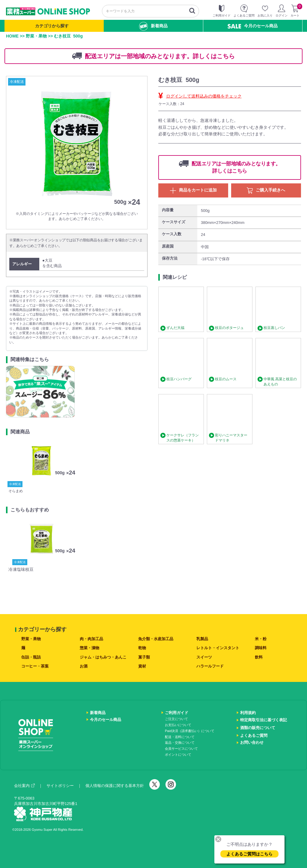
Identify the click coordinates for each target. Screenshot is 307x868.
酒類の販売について (258, 728)
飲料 (259, 657)
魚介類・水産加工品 (156, 639)
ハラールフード (210, 666)
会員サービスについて (181, 749)
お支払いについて (178, 725)
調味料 (261, 648)
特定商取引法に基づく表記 (264, 720)
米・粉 (261, 639)
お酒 (84, 666)
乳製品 (202, 639)
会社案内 (24, 786)
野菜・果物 (36, 36)
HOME (12, 36)
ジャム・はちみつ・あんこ (103, 657)
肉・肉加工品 (91, 639)
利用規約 (248, 713)
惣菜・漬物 (89, 648)
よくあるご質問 (254, 735)
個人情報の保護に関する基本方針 (115, 786)
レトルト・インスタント (218, 648)
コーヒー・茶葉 (35, 666)
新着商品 (153, 26)
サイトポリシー (60, 786)
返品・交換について (180, 743)
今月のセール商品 (253, 26)
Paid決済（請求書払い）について (190, 731)
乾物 (142, 648)
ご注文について (176, 719)
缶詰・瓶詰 (31, 657)
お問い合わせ (252, 742)
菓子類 (144, 657)
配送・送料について (180, 737)
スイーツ (204, 657)
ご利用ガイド (177, 713)
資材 (142, 666)
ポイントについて (178, 755)
